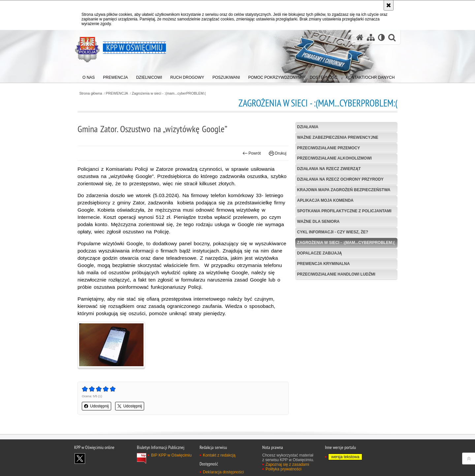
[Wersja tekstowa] (381, 37)
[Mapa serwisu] (371, 37)
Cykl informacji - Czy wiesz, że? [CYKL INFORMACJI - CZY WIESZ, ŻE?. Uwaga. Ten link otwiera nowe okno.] (333, 232)
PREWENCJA (117, 93)
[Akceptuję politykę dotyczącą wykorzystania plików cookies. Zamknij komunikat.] (389, 5)
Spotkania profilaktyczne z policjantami (344, 211)
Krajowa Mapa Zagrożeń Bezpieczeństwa (344, 190)
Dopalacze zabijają (320, 253)
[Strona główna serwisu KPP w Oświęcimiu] (360, 37)
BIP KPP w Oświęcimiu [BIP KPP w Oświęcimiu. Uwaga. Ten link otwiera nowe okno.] (171, 455)
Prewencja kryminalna (324, 264)
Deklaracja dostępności (223, 472)
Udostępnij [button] (96, 406)
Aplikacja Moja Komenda (325, 200)
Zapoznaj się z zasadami (287, 464)
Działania (308, 127)
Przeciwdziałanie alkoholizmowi (334, 158)
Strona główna (91, 93)
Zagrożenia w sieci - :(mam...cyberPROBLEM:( (169, 93)
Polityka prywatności (284, 469)
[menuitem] (89, 76)
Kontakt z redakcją (219, 455)
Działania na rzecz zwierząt (329, 169)
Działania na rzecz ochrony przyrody (340, 179)
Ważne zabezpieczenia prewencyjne (338, 137)
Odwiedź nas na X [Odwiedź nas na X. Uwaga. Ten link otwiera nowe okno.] (80, 459)
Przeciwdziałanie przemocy (329, 148)
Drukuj (278, 153)
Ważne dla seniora (318, 222)
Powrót (252, 153)
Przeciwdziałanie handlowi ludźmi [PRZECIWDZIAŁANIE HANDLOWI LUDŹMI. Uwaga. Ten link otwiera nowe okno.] (336, 274)
